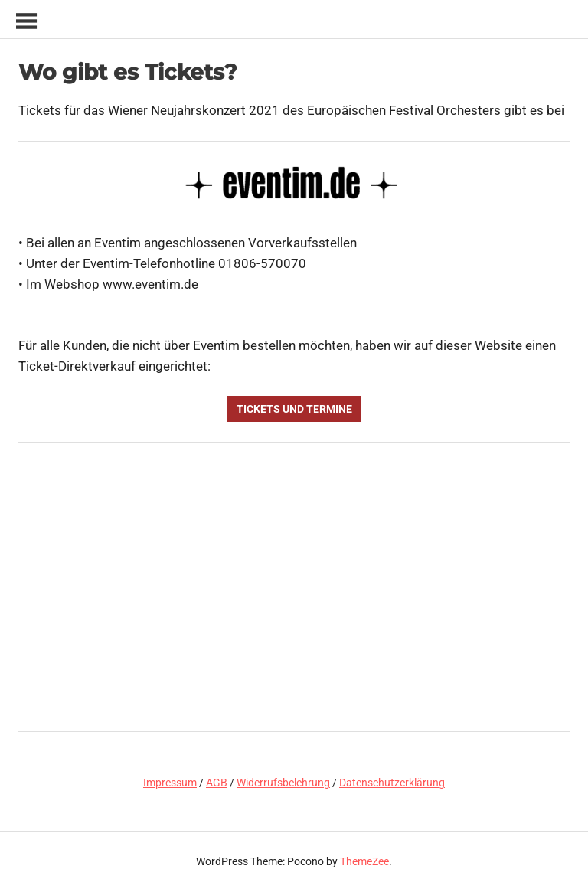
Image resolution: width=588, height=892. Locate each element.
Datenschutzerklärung (392, 783)
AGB (217, 783)
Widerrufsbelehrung (283, 783)
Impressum (170, 783)
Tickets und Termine (294, 409)
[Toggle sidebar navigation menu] (26, 22)
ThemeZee (364, 861)
